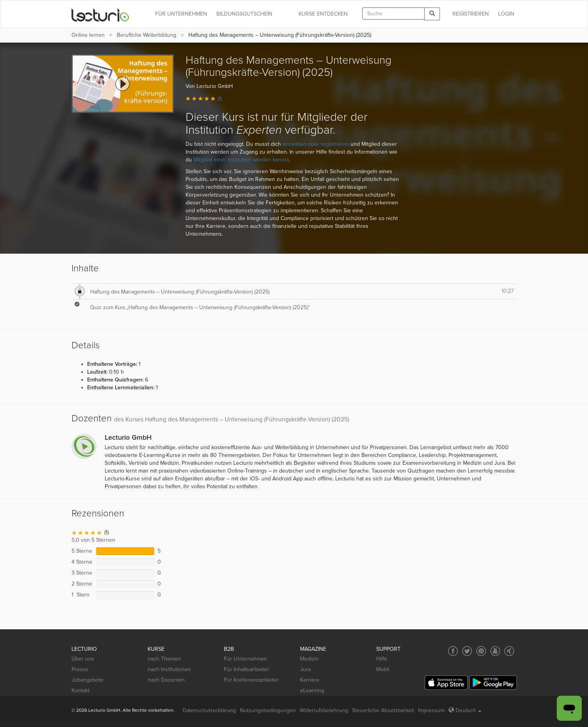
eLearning (312, 690)
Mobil (383, 669)
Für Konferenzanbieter (251, 680)
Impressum (431, 710)
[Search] (432, 14)
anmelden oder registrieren (316, 144)
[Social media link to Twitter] (467, 651)
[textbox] (393, 13)
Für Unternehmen (246, 659)
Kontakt (80, 690)
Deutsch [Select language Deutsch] (465, 710)
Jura (305, 669)
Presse (80, 669)
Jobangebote (88, 680)
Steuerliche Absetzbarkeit (383, 710)
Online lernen (88, 35)
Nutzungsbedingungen (268, 710)
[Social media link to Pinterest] (481, 651)
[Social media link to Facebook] (453, 651)
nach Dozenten (166, 680)
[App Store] (446, 683)
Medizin (309, 659)
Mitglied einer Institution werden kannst (241, 160)
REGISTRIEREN (471, 14)
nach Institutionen (169, 669)
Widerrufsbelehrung (324, 710)
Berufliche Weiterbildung (147, 35)
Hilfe (382, 659)
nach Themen (164, 659)
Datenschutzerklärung (209, 710)
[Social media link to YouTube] (495, 651)
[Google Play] (493, 683)
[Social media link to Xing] (509, 651)
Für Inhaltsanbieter (247, 669)
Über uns (83, 659)
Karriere (310, 680)
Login (506, 14)
